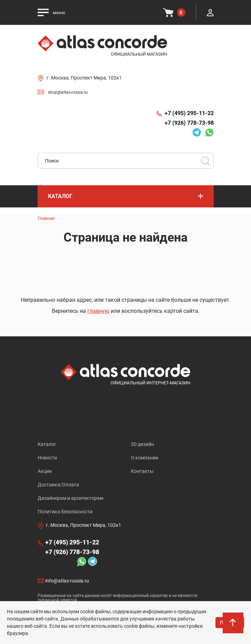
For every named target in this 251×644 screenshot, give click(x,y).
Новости (47, 458)
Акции (45, 471)
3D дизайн (142, 444)
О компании (144, 458)
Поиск (205, 161)
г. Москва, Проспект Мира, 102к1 (84, 78)
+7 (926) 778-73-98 (189, 123)
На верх (233, 627)
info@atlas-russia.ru (67, 581)
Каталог (47, 444)
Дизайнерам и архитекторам (70, 498)
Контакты (142, 471)
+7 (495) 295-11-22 (189, 113)
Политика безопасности (65, 512)
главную (98, 311)
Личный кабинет (210, 12)
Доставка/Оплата (58, 485)
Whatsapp (209, 132)
